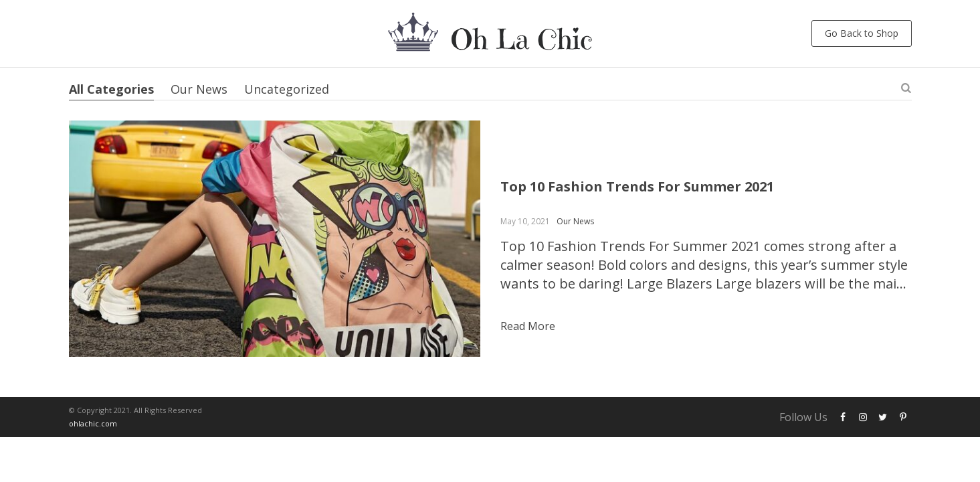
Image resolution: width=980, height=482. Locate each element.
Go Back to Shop (862, 33)
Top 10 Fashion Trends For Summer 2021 (637, 186)
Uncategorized (287, 89)
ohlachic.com (93, 423)
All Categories (111, 89)
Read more (528, 326)
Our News (199, 89)
